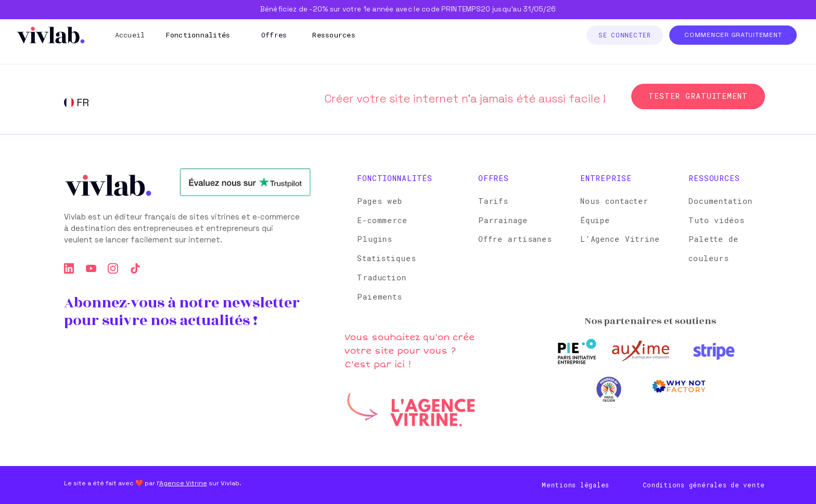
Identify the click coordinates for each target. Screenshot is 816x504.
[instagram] (113, 268)
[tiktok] (135, 268)
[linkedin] (69, 268)
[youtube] (91, 268)
